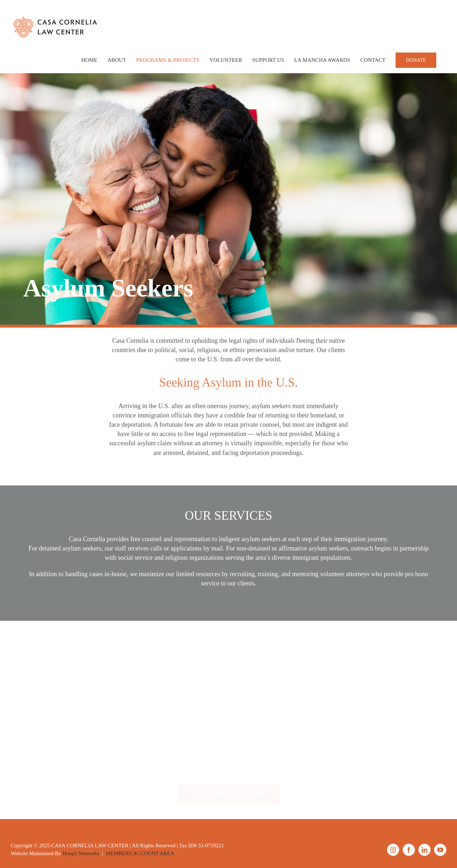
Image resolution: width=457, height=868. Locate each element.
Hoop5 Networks (81, 853)
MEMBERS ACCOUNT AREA (140, 853)
